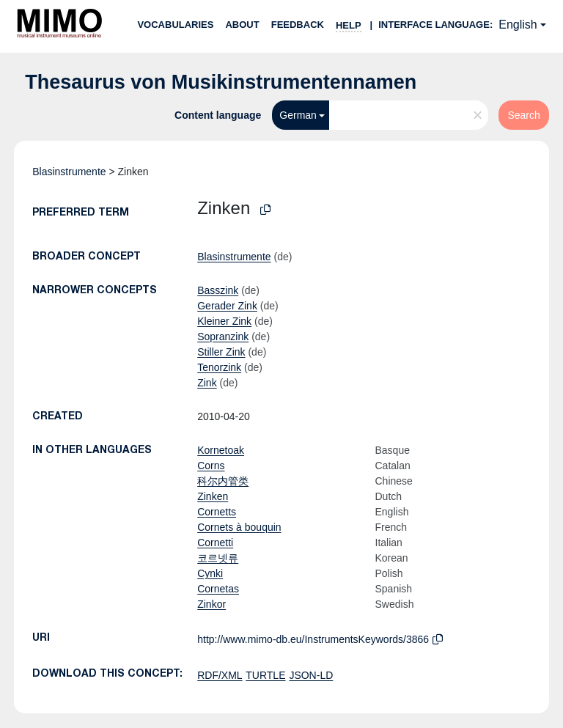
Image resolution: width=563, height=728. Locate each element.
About (242, 25)
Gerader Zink (227, 306)
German (298, 115)
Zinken (213, 496)
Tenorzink (219, 367)
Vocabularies (175, 25)
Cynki (210, 573)
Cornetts (217, 512)
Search (523, 115)
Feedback (298, 25)
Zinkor (211, 604)
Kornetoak (221, 450)
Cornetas (218, 589)
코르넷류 (218, 558)
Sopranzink (223, 337)
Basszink (218, 290)
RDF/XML (220, 675)
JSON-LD (311, 675)
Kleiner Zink (224, 321)
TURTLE (265, 675)
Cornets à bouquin (239, 527)
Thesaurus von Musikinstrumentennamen (221, 82)
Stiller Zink (221, 352)
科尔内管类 (223, 481)
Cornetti (215, 543)
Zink (207, 383)
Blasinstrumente (69, 172)
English (518, 25)
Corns (211, 466)
